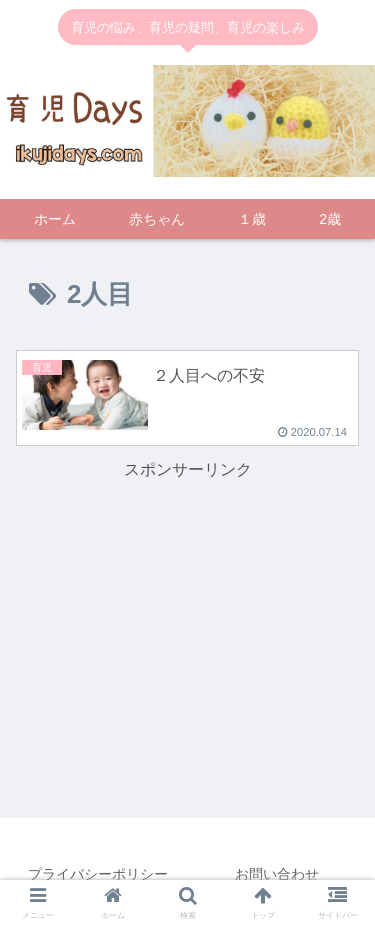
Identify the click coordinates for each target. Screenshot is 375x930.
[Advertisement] (188, 585)
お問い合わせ (277, 874)
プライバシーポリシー (98, 874)
